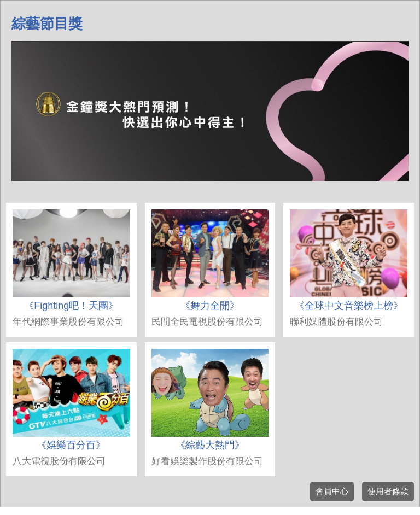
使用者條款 (388, 491)
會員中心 (332, 491)
